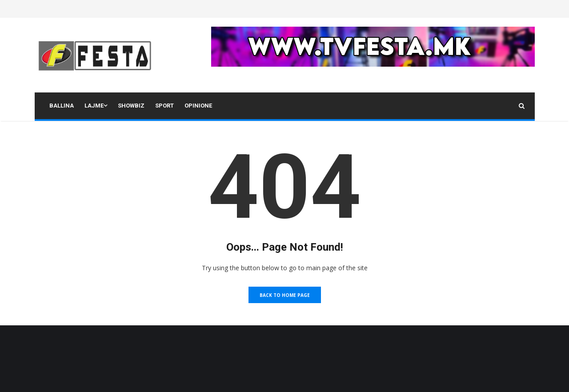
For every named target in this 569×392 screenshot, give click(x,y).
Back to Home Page (285, 295)
